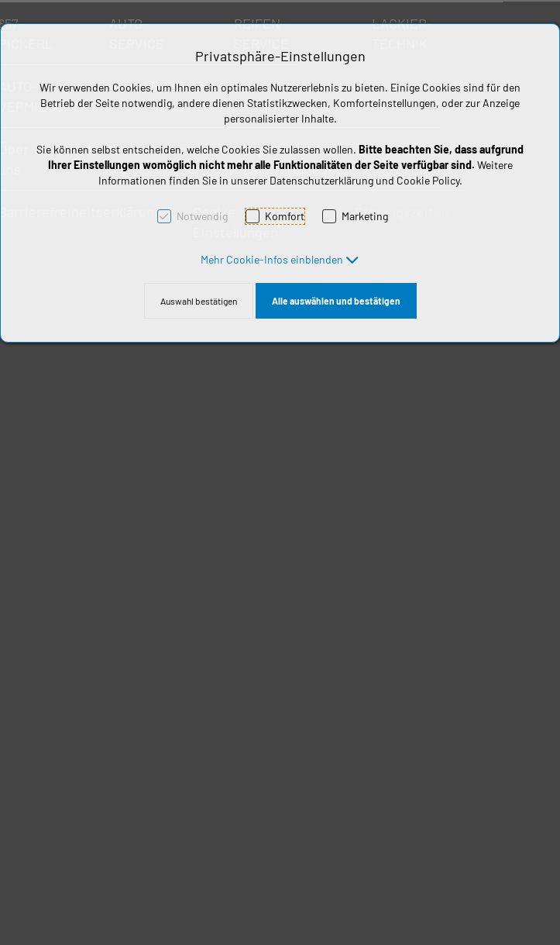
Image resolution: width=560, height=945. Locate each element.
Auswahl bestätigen (199, 301)
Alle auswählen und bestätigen (336, 301)
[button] (280, 259)
